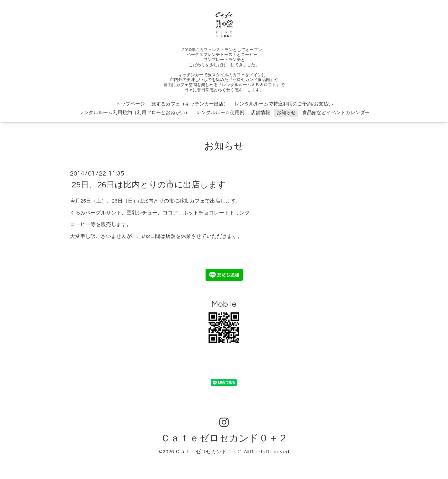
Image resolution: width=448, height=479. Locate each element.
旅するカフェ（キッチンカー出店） (190, 104)
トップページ (130, 104)
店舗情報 (260, 113)
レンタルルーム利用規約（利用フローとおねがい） (134, 113)
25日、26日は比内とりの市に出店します (149, 185)
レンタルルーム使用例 (220, 113)
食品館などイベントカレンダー (336, 113)
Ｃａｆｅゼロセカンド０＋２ (224, 438)
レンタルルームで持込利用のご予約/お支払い (284, 104)
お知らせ (286, 113)
